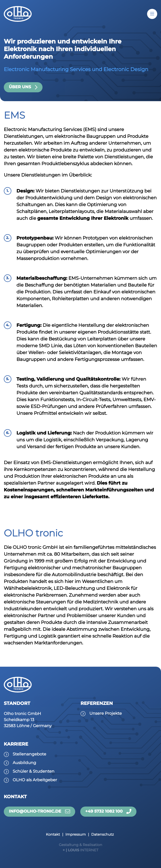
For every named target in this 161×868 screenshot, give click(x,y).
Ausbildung (24, 763)
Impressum (75, 834)
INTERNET (80, 847)
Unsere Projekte (106, 714)
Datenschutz (102, 834)
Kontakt (53, 834)
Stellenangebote (29, 754)
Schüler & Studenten (34, 772)
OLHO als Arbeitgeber (35, 780)
